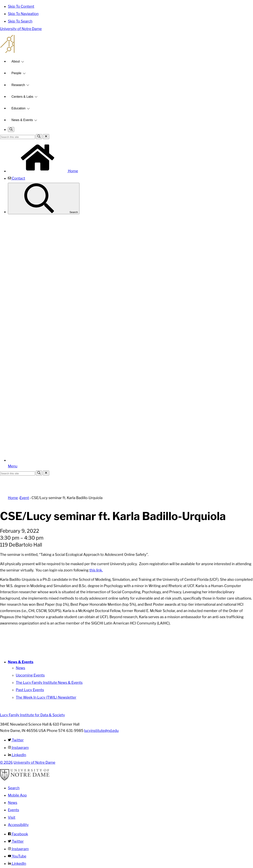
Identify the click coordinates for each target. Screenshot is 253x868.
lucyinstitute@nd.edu (101, 731)
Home (43, 171)
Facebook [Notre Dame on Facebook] (18, 834)
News (20, 668)
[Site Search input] (17, 137)
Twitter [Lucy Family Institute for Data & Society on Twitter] (16, 740)
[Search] (39, 137)
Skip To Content (21, 6)
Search (44, 199)
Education (18, 108)
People (16, 73)
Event (24, 498)
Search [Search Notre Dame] (14, 788)
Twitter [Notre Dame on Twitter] (16, 841)
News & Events (22, 120)
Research (18, 85)
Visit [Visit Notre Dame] (12, 817)
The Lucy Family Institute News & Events (49, 683)
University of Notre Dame (21, 29)
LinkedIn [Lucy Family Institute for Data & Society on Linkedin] (17, 755)
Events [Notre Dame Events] (13, 810)
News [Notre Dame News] (13, 803)
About (16, 61)
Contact (17, 178)
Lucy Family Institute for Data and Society (126, 44)
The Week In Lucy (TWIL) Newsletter (46, 697)
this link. (96, 570)
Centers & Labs (22, 97)
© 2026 (6, 762)
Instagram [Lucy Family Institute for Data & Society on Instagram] (18, 748)
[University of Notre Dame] (25, 779)
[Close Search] (46, 137)
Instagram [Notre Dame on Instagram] (18, 849)
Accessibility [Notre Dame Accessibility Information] (18, 825)
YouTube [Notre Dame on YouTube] (17, 856)
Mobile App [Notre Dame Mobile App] (17, 795)
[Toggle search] (11, 129)
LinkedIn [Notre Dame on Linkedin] (17, 864)
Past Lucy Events (30, 690)
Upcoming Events (30, 675)
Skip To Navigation (23, 14)
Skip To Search (20, 21)
